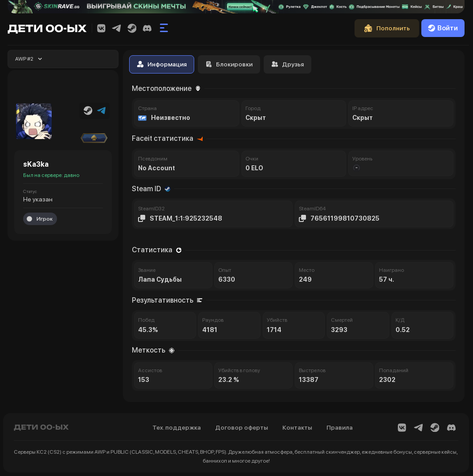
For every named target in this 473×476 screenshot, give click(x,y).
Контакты (297, 427)
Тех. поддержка (177, 427)
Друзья (287, 64)
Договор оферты (242, 427)
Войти (443, 28)
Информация (162, 64)
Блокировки (229, 64)
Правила (340, 427)
